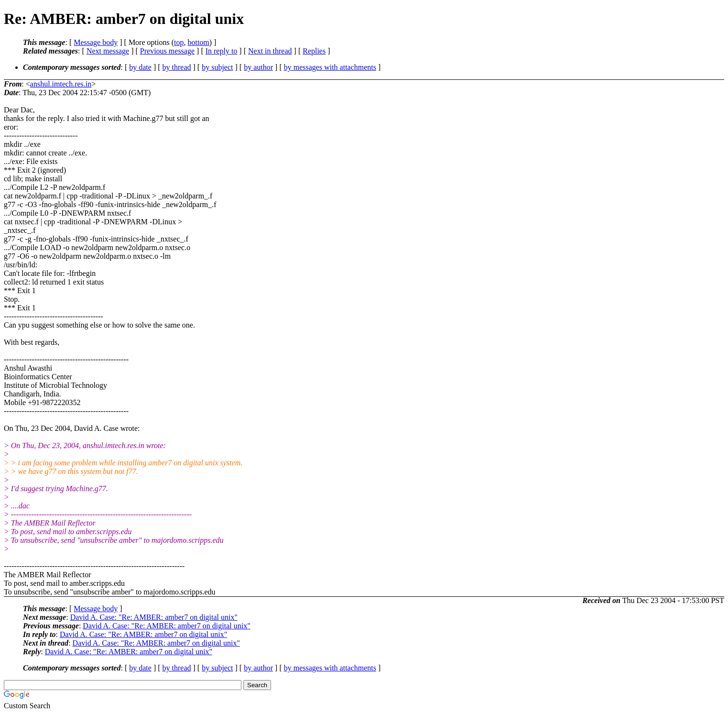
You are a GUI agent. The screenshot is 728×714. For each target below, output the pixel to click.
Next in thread (270, 51)
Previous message (167, 51)
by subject (217, 67)
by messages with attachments (330, 67)
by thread (177, 67)
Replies (314, 51)
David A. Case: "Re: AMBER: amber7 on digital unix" (154, 617)
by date (140, 67)
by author (258, 67)
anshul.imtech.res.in (61, 84)
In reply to (222, 51)
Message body (96, 42)
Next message (108, 51)
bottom (198, 42)
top (179, 42)
